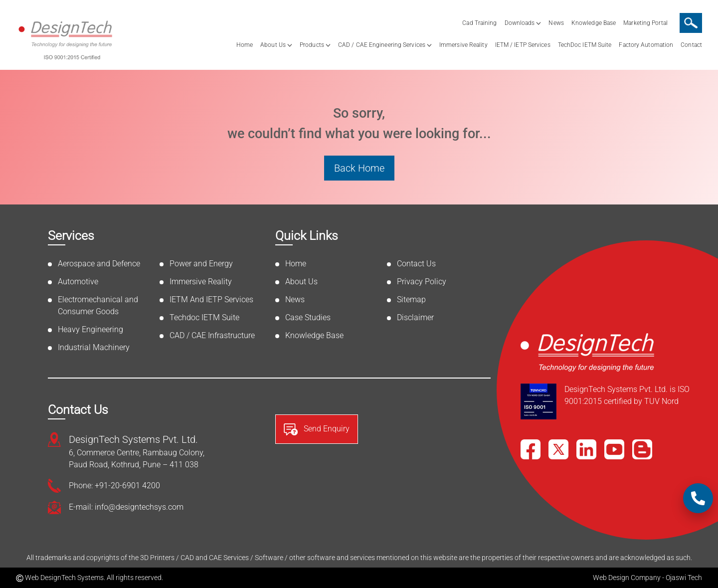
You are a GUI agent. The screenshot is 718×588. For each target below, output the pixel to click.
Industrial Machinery (94, 347)
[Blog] (642, 449)
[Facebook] (531, 449)
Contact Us (416, 264)
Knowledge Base (594, 23)
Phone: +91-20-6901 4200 (114, 486)
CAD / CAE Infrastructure (212, 335)
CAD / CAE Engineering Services (382, 45)
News (556, 23)
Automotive (78, 282)
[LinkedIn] (586, 449)
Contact (691, 45)
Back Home (359, 168)
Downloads (520, 23)
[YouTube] (614, 449)
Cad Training (479, 23)
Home (245, 45)
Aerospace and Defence (99, 264)
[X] (558, 449)
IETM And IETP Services (211, 299)
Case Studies (308, 317)
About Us (273, 45)
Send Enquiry (317, 429)
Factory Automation (646, 45)
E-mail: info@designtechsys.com (126, 507)
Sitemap (411, 299)
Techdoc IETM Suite (204, 317)
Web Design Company (627, 578)
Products (312, 45)
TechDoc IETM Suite (585, 45)
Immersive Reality (463, 45)
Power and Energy (201, 264)
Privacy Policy (422, 282)
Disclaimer (415, 317)
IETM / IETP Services (523, 45)
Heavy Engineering (90, 329)
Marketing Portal (645, 23)
